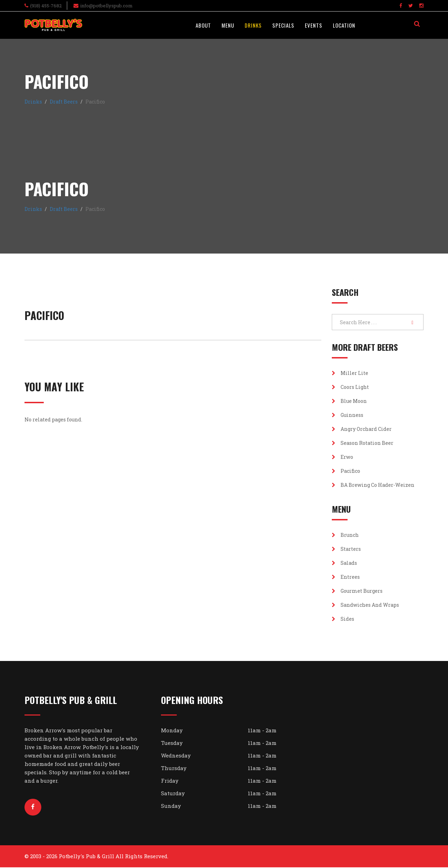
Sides (343, 619)
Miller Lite (350, 373)
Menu (228, 25)
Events (314, 25)
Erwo (342, 457)
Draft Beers (64, 102)
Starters (346, 549)
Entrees (346, 577)
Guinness (348, 415)
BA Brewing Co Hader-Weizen (373, 485)
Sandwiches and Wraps (365, 605)
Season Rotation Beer (363, 443)
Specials (283, 25)
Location (344, 25)
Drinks (253, 25)
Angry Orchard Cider (362, 429)
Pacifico (346, 471)
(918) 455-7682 (46, 6)
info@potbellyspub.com (106, 6)
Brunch (345, 535)
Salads (344, 563)
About (203, 25)
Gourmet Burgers (357, 591)
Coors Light (350, 387)
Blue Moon (349, 401)
